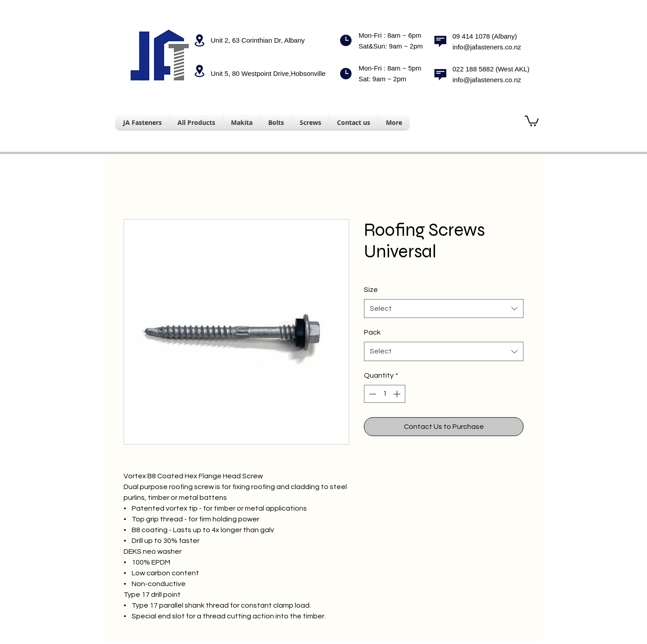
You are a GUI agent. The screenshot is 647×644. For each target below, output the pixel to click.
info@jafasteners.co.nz (487, 47)
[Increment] (398, 394)
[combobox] (444, 309)
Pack (372, 332)
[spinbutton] (385, 394)
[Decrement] (372, 394)
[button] (532, 120)
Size (371, 290)
